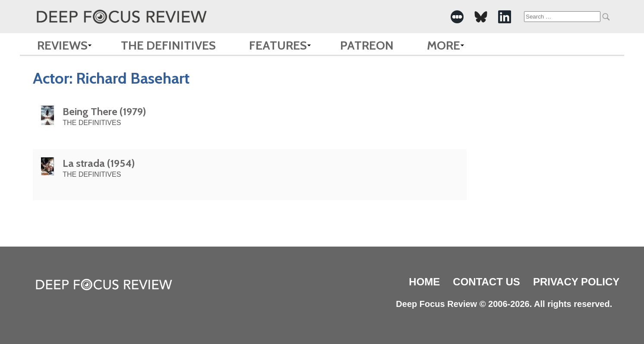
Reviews (62, 45)
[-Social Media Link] (457, 17)
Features (278, 45)
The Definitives (168, 45)
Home (424, 282)
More (444, 45)
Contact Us (486, 282)
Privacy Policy (576, 282)
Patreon (367, 45)
